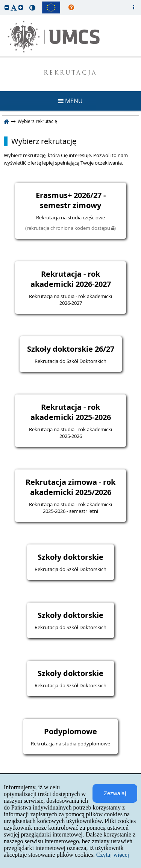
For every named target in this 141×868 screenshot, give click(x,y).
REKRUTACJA (70, 73)
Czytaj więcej (113, 855)
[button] (7, 7)
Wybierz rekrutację (44, 141)
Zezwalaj (115, 793)
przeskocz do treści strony (2, 2)
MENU (70, 101)
